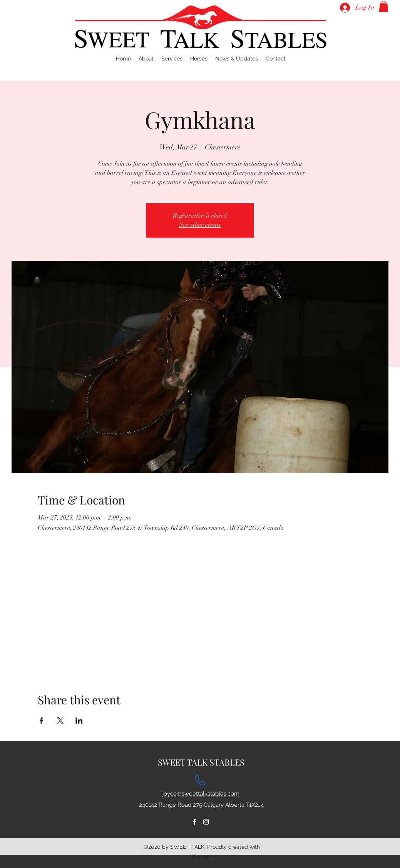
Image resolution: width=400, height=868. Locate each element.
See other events (200, 225)
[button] (384, 7)
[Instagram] (206, 822)
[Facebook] (194, 822)
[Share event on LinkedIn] (79, 721)
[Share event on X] (60, 721)
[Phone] (200, 781)
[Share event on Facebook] (41, 721)
